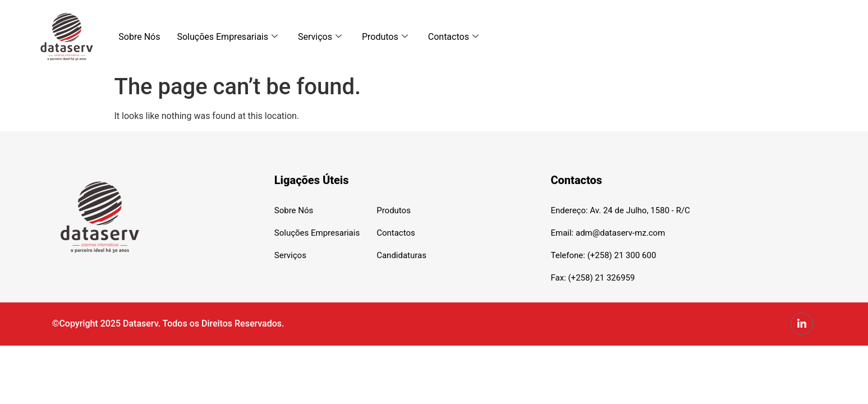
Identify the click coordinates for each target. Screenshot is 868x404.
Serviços (320, 37)
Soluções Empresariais (227, 37)
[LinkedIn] (802, 324)
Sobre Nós (139, 37)
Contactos (453, 37)
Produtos (385, 37)
